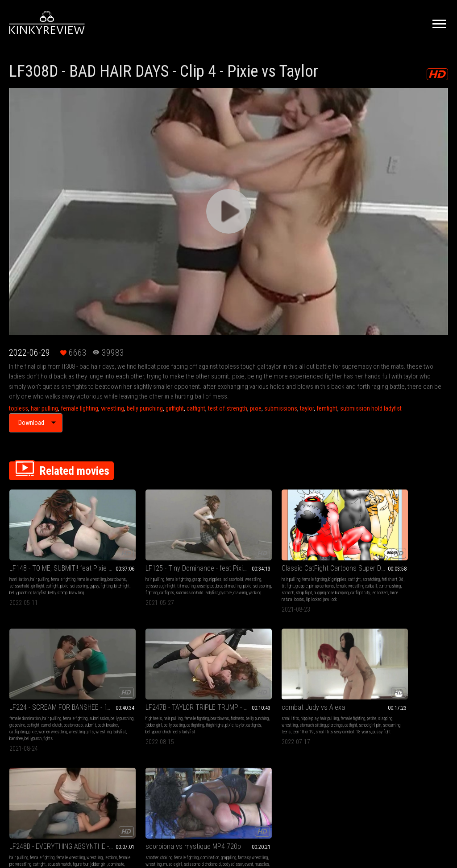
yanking (150, 580)
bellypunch (344, 580)
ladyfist (106, 713)
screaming (18, 700)
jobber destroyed (158, 700)
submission (288, 560)
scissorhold (57, 560)
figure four (147, 693)
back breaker (345, 566)
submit (327, 566)
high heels (376, 553)
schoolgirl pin (65, 693)
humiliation (19, 553)
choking (210, 680)
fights (283, 586)
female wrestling (160, 680)
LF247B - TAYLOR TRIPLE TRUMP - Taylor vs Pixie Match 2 (408, 542)
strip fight (249, 573)
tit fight (252, 560)
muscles (196, 700)
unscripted (123, 566)
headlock (226, 700)
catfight (196, 408)
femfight (327, 408)
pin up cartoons (215, 566)
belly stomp (75, 573)
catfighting (287, 573)
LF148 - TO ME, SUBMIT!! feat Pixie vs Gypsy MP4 (49, 542)
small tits (18, 680)
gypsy (58, 566)
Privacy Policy (261, 769)
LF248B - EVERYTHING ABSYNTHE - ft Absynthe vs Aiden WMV (139, 668)
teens (33, 700)
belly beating (378, 566)
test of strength (228, 408)
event (261, 693)
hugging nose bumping (206, 580)
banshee (327, 580)
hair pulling (44, 408)
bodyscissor (245, 693)
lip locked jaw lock (238, 586)
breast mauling (146, 566)
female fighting (79, 408)
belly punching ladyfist (45, 573)
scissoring (42, 566)
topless (19, 408)
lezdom (123, 686)
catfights (140, 573)
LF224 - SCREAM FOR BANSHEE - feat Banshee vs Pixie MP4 (318, 542)
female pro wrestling (148, 686)
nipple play (37, 680)
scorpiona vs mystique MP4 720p (229, 668)
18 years (31, 706)
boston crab (310, 566)
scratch (233, 573)
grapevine (332, 560)
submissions (281, 408)
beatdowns (36, 560)
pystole (120, 580)
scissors (146, 560)
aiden (121, 700)
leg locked (255, 580)
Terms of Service (201, 769)
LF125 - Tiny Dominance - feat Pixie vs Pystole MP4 (139, 542)
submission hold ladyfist (371, 408)
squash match (125, 693)
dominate (107, 700)
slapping (42, 686)
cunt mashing (214, 573)
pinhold (211, 700)
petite (28, 686)
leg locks (135, 700)
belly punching (145, 408)
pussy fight (49, 706)
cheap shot (168, 706)
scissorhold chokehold (215, 693)
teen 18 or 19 (50, 700)
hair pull (151, 706)
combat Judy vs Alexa (41, 668)
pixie (256, 408)
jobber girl (436, 560)
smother (195, 680)
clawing (135, 580)
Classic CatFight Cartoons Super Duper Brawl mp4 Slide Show (229, 542)
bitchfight (17, 573)
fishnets (395, 560)
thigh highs (419, 566)
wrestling (112, 408)
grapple (195, 566)
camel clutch (289, 566)
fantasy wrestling (221, 686)
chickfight (243, 700)
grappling (154, 553)
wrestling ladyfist (303, 580)
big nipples (245, 553)
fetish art (230, 560)
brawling (17, 580)
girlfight (175, 408)
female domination (294, 553)
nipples (169, 553)
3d (242, 560)
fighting (70, 566)
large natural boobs (205, 586)
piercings (30, 693)
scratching (212, 560)
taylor (307, 408)
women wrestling (321, 573)
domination (253, 680)
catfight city (235, 580)
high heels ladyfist (430, 573)
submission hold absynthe (121, 706)
